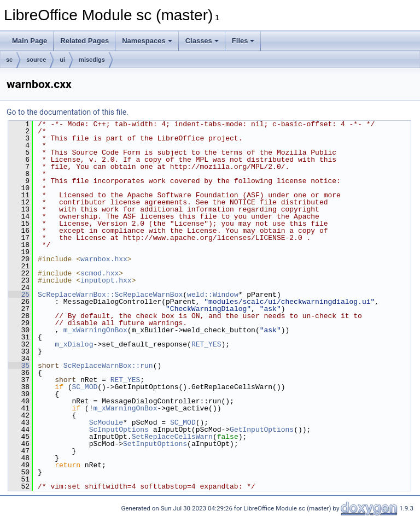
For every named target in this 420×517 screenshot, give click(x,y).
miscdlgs (92, 60)
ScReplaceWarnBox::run (108, 366)
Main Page (30, 41)
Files (243, 41)
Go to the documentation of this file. (68, 112)
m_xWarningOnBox (95, 330)
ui (62, 60)
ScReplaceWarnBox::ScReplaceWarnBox (110, 295)
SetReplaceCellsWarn (172, 437)
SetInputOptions (155, 444)
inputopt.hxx (106, 280)
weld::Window (213, 295)
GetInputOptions (262, 430)
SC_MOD (84, 387)
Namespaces (147, 41)
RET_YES (206, 344)
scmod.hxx (100, 273)
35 (19, 366)
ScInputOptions (119, 430)
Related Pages (84, 41)
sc (9, 60)
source (36, 60)
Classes (202, 41)
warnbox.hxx (104, 259)
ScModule (106, 422)
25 (19, 295)
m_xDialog (74, 344)
